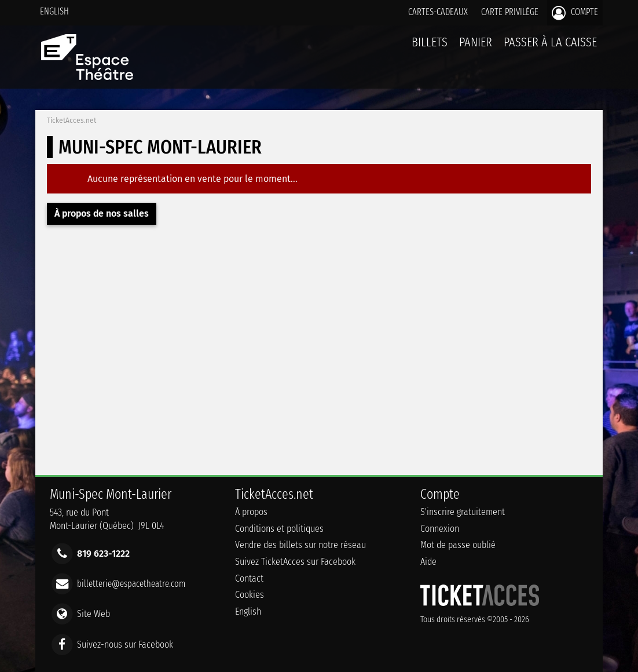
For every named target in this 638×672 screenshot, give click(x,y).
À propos (251, 512)
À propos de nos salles (102, 213)
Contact (249, 578)
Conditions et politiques (279, 529)
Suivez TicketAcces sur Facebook (295, 562)
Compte (575, 13)
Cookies (250, 595)
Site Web (93, 614)
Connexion (440, 529)
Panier (476, 48)
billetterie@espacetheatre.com (131, 584)
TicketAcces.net (71, 120)
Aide (428, 562)
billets (430, 42)
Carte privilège (510, 12)
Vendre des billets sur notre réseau (300, 545)
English (54, 11)
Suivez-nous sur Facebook (125, 644)
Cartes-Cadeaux (438, 12)
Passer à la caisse (550, 42)
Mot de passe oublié (458, 545)
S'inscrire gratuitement (463, 512)
